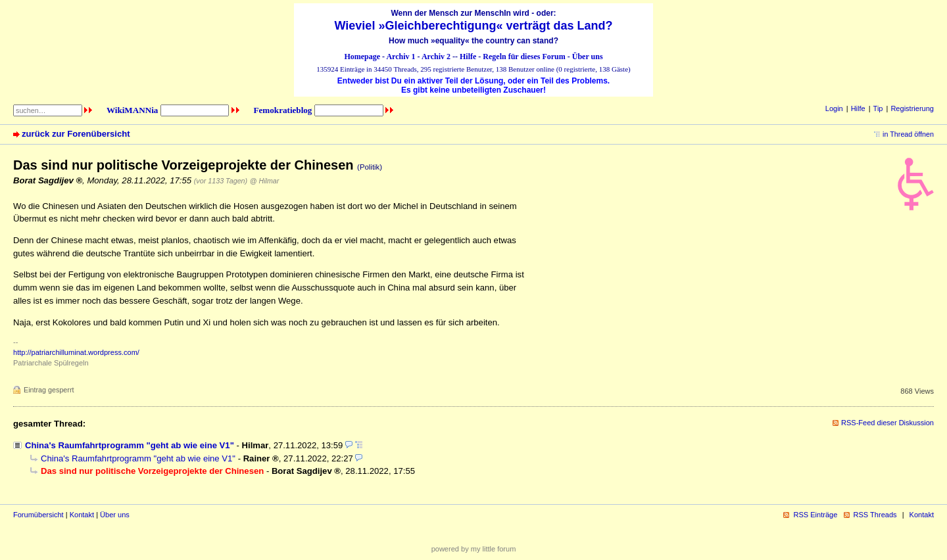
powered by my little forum (474, 549)
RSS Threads (875, 515)
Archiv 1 (401, 57)
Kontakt (82, 515)
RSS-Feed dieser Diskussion (887, 423)
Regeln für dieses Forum (524, 57)
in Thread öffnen (908, 134)
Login (834, 108)
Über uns (588, 57)
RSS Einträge (815, 515)
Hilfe (468, 57)
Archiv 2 (436, 57)
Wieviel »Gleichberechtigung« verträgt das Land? (474, 26)
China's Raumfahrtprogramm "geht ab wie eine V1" (130, 445)
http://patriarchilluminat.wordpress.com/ (76, 352)
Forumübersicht (38, 515)
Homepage (362, 57)
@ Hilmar (264, 181)
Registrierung (912, 108)
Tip (878, 108)
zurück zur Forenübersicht (76, 134)
